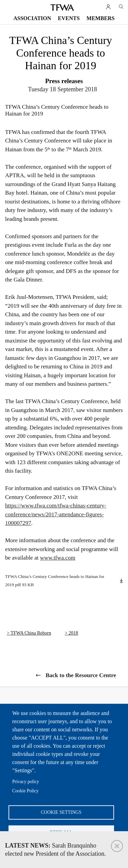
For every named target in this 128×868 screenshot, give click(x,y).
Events (69, 18)
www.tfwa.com (58, 558)
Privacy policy (26, 782)
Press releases (64, 81)
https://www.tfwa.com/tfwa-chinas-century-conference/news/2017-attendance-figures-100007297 (56, 514)
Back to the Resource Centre (81, 675)
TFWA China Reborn (31, 633)
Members (101, 18)
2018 (74, 633)
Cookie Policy (25, 791)
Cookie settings (61, 812)
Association (32, 18)
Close (117, 846)
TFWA (62, 7)
